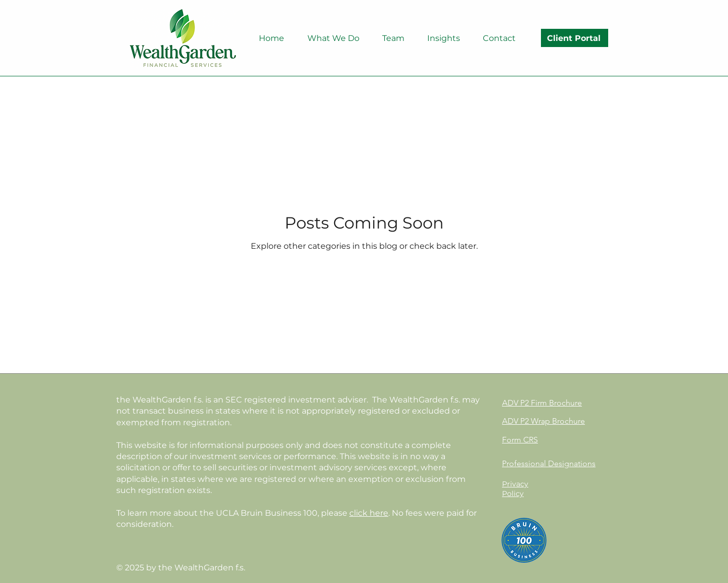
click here (369, 513)
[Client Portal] (575, 38)
